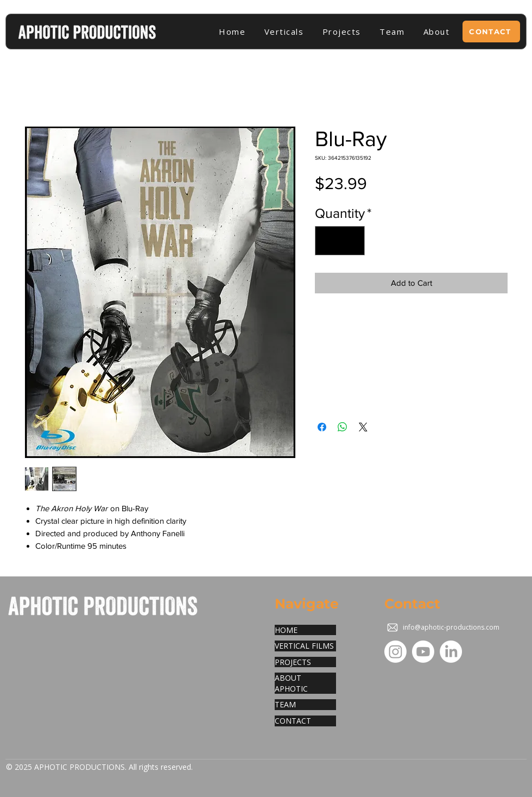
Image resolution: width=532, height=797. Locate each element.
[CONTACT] (491, 32)
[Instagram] (395, 652)
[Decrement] (328, 241)
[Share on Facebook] (322, 427)
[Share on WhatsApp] (343, 427)
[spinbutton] (340, 241)
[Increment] (352, 241)
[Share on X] (363, 427)
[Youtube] (423, 652)
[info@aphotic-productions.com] (444, 627)
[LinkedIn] (451, 652)
